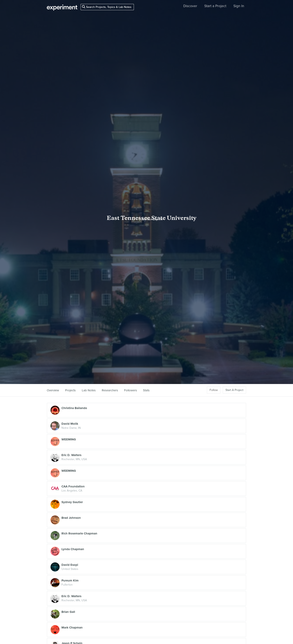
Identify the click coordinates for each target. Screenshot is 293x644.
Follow (214, 390)
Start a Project (215, 6)
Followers (131, 390)
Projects (70, 390)
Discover (190, 6)
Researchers (110, 390)
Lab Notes (89, 390)
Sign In (239, 6)
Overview (53, 390)
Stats (146, 390)
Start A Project (234, 390)
